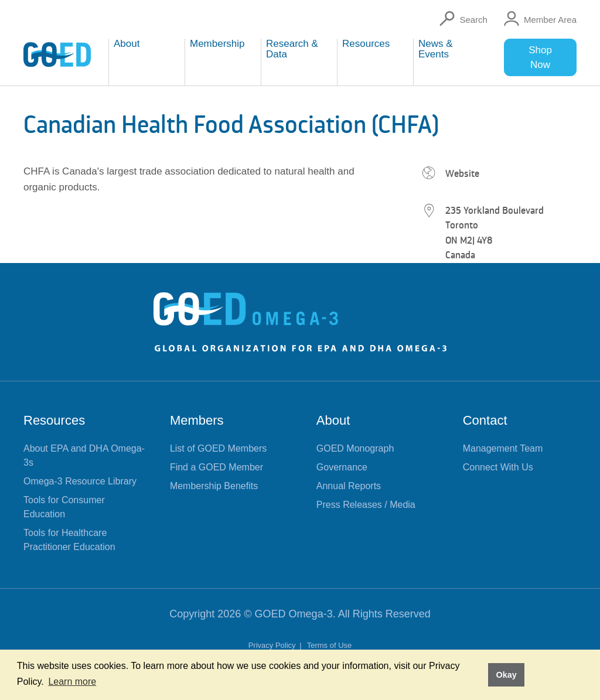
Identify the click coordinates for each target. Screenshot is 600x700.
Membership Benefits (214, 486)
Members (197, 420)
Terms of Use (330, 645)
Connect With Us (498, 467)
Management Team (503, 448)
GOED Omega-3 (294, 614)
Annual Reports (349, 486)
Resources (54, 420)
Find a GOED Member (217, 467)
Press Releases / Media (366, 505)
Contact (485, 420)
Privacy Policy (273, 645)
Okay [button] (506, 675)
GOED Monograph (355, 448)
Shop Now (540, 57)
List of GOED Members (218, 448)
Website (462, 173)
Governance (342, 467)
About (333, 420)
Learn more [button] (72, 682)
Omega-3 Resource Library (80, 481)
